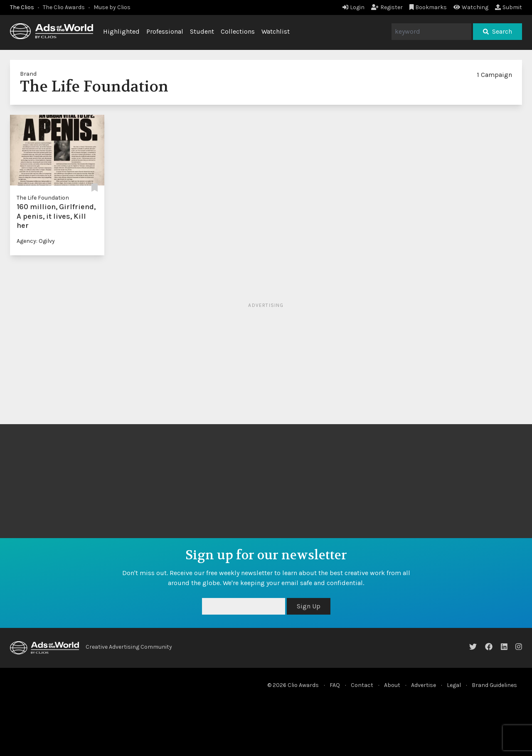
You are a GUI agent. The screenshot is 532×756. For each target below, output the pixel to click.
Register (387, 7)
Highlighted (121, 31)
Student (202, 31)
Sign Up (309, 606)
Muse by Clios (112, 7)
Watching (471, 7)
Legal (454, 685)
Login (353, 7)
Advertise (424, 685)
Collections (238, 31)
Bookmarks (428, 7)
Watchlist (276, 31)
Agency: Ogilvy (36, 241)
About (392, 685)
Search (498, 31)
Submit (509, 7)
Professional (165, 31)
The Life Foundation (43, 198)
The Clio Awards (64, 7)
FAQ (335, 685)
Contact (362, 685)
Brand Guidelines (494, 685)
